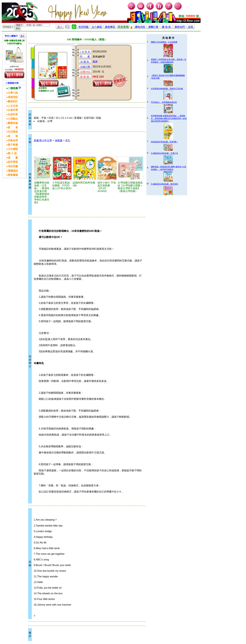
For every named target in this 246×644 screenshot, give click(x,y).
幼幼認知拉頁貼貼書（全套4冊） (165, 142)
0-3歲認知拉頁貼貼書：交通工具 (164, 153)
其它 (68, 140)
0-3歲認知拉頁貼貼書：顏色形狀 (164, 184)
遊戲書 (59, 140)
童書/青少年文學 (43, 140)
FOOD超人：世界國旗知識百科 (164, 102)
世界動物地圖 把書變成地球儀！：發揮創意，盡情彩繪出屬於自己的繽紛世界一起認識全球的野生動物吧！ (169, 118)
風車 (95, 62)
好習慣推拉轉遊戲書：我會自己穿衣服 (167, 89)
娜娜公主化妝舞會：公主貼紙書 (164, 42)
